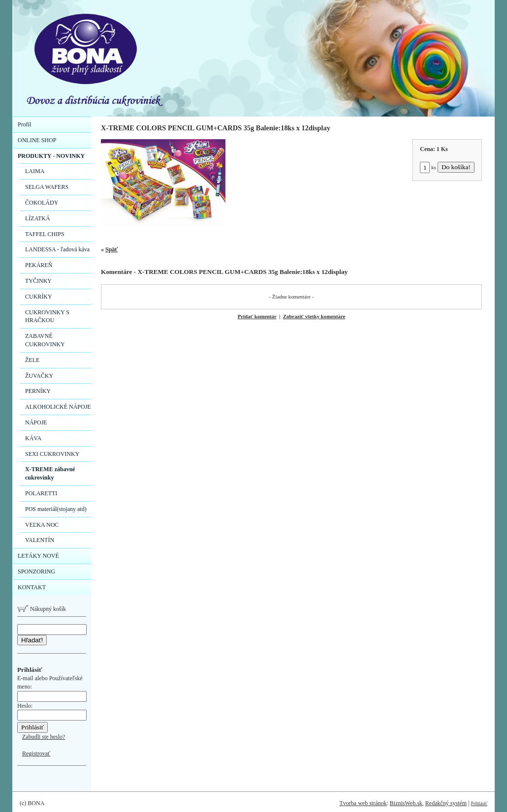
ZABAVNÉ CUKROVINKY (45, 340)
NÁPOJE (36, 422)
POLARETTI (41, 493)
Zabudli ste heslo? (44, 737)
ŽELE (32, 360)
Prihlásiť (479, 803)
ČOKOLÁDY (42, 203)
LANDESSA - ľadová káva (57, 249)
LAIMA (35, 171)
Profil (24, 124)
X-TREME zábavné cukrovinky (50, 473)
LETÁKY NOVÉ (38, 556)
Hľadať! (32, 640)
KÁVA (33, 438)
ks (428, 167)
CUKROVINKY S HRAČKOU (47, 316)
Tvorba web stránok (363, 803)
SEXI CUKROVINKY (52, 454)
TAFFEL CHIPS (45, 234)
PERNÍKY (38, 391)
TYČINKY (38, 281)
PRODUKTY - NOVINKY (51, 156)
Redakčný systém (446, 803)
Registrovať (36, 753)
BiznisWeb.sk (406, 803)
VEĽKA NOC (42, 525)
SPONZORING (36, 571)
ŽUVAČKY (39, 376)
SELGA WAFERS (47, 187)
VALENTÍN (40, 540)
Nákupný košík (42, 609)
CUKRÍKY (39, 297)
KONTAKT (32, 587)
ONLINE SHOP (37, 140)
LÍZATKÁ (38, 218)
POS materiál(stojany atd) (56, 509)
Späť (112, 249)
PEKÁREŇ (39, 265)
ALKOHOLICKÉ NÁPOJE (58, 407)
